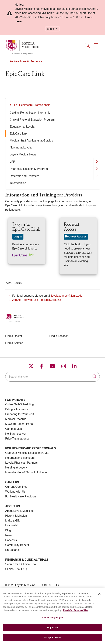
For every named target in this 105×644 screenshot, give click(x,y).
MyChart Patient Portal (19, 424)
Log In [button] (18, 237)
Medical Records (16, 419)
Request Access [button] (76, 237)
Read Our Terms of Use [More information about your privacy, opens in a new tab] (76, 613)
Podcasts (11, 540)
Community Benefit (17, 545)
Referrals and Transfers (24, 176)
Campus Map (14, 429)
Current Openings (16, 487)
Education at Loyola (22, 127)
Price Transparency (17, 439)
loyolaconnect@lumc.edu (67, 296)
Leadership (12, 525)
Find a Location (59, 336)
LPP (12, 162)
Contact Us (50, 585)
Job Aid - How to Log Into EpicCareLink (37, 300)
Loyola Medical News (23, 155)
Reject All (52, 630)
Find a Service (14, 343)
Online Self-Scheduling (20, 404)
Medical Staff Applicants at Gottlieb (31, 141)
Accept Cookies (52, 640)
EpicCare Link (19, 134)
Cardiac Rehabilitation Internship (30, 113)
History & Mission (16, 516)
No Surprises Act (16, 434)
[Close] (99, 596)
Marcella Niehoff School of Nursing (27, 472)
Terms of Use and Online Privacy (34, 590)
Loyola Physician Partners (21, 463)
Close (52, 29)
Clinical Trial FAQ (16, 569)
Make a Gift (12, 521)
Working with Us (15, 492)
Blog (8, 530)
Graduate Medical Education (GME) (27, 453)
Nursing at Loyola (21, 148)
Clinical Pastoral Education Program (32, 120)
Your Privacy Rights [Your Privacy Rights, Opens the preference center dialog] (52, 620)
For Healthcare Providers (21, 496)
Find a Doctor (14, 336)
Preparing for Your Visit (20, 414)
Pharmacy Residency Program (29, 169)
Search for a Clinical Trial (21, 564)
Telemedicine (18, 183)
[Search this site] (52, 377)
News (9, 535)
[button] (97, 44)
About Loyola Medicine (19, 511)
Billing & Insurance (17, 409)
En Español (12, 550)
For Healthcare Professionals (32, 105)
